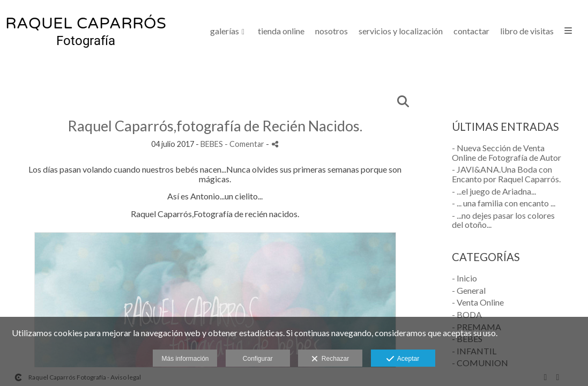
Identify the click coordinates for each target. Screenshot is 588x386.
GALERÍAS (225, 31)
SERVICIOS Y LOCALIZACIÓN (401, 31)
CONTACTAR (471, 31)
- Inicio (464, 278)
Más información (185, 359)
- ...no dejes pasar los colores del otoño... (503, 220)
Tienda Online (281, 31)
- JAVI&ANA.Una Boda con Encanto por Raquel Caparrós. (506, 174)
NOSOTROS (332, 31)
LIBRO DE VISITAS (527, 31)
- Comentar (245, 144)
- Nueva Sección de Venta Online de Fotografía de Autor (507, 153)
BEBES (212, 144)
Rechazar (330, 359)
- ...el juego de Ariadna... (494, 191)
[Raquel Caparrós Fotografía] (86, 36)
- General (469, 290)
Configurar (258, 359)
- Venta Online (478, 302)
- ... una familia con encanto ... (504, 203)
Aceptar (403, 359)
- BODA (467, 314)
